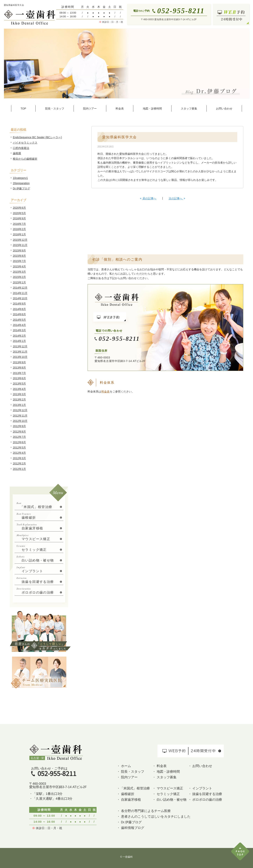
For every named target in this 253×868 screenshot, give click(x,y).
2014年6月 (19, 314)
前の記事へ (148, 198)
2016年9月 (19, 218)
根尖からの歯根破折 (25, 159)
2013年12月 (20, 346)
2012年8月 (19, 432)
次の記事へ (177, 198)
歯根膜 (17, 153)
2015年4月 (19, 266)
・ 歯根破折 (126, 794)
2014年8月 (19, 309)
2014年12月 (20, 288)
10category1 (20, 178)
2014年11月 (20, 293)
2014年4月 (19, 325)
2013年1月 (19, 405)
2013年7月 (19, 373)
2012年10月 (20, 421)
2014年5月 (19, 320)
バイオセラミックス (25, 143)
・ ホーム (124, 766)
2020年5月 (19, 213)
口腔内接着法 (21, 148)
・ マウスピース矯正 (168, 788)
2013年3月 (19, 394)
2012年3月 (19, 458)
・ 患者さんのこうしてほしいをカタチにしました (154, 816)
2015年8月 (19, 256)
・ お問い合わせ (200, 766)
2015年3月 (19, 272)
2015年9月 (19, 251)
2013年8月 (19, 368)
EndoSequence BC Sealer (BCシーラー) (37, 137)
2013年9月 (19, 362)
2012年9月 (19, 426)
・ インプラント (200, 788)
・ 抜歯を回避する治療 (205, 794)
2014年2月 (19, 336)
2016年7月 (19, 224)
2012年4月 (19, 453)
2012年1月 (19, 469)
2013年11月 (20, 352)
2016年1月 (19, 234)
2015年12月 (20, 240)
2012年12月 (20, 410)
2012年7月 (19, 437)
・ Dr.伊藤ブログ (129, 822)
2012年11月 (20, 416)
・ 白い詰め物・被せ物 (169, 800)
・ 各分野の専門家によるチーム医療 (144, 811)
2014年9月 (19, 304)
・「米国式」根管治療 (133, 788)
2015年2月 (19, 277)
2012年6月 (19, 442)
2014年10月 (20, 298)
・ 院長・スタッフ (130, 772)
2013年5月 (19, 384)
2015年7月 (19, 261)
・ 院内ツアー (127, 777)
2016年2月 (19, 229)
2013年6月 (19, 378)
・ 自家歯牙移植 (129, 800)
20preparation (21, 183)
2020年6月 (19, 208)
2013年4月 (19, 389)
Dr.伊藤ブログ (21, 188)
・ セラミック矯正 (166, 794)
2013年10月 (20, 357)
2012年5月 (19, 448)
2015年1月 (19, 282)
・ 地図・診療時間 (166, 772)
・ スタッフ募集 (164, 777)
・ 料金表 (159, 766)
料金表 (105, 392)
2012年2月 (19, 463)
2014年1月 (19, 341)
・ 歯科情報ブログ (130, 828)
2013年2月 (19, 399)
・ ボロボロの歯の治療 (205, 800)
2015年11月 (20, 245)
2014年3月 (19, 330)
